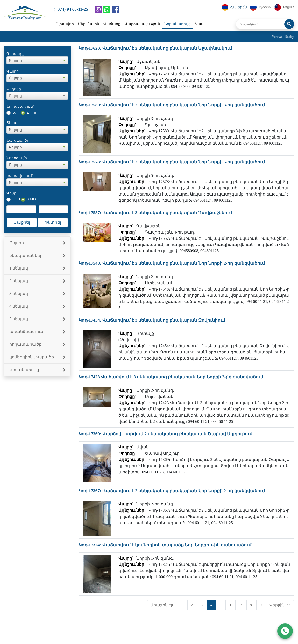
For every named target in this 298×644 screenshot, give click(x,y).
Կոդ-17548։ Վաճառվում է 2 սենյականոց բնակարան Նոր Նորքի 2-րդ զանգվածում (172, 263)
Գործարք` (16, 54)
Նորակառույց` (20, 107)
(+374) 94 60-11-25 (71, 9)
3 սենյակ (37, 294)
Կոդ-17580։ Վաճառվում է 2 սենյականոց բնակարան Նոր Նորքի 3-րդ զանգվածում (172, 105)
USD (16, 199)
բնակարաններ (37, 255)
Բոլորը (37, 243)
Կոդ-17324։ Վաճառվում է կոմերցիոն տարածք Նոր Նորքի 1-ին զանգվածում (165, 545)
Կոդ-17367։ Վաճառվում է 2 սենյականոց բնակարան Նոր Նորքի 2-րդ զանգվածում (172, 491)
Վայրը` (13, 71)
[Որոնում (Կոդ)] (260, 24)
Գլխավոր (65, 24)
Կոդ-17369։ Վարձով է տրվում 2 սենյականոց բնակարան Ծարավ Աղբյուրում (166, 434)
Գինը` (12, 193)
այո (16, 113)
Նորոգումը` (17, 158)
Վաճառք (112, 24)
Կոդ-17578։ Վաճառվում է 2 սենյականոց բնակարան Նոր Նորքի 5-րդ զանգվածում (172, 162)
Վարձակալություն (142, 24)
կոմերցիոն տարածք (37, 357)
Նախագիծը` (19, 140)
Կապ (200, 24)
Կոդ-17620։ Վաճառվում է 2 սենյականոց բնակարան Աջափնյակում (155, 48)
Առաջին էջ (162, 605)
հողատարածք (37, 344)
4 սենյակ (37, 306)
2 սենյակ (37, 281)
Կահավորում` (20, 176)
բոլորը (33, 113)
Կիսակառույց (37, 370)
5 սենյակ (37, 319)
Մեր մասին (89, 24)
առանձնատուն (37, 332)
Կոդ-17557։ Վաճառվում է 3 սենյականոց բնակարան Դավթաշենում (155, 213)
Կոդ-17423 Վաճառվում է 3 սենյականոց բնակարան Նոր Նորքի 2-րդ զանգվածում (171, 377)
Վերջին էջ (280, 605)
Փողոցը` (14, 89)
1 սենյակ (37, 268)
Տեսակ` (14, 123)
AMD (31, 199)
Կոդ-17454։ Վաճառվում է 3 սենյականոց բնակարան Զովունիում (152, 320)
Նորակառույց (178, 24)
